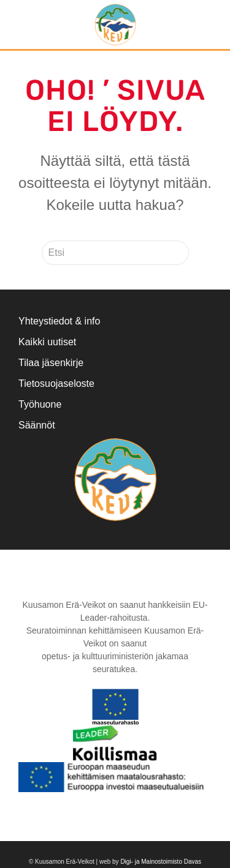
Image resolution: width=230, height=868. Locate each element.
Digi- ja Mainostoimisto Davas (161, 862)
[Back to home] (115, 24)
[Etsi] (115, 253)
